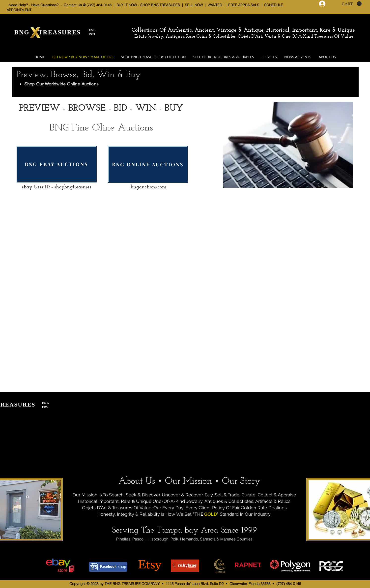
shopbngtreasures (73, 187)
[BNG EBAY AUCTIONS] (57, 164)
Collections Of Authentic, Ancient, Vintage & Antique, (199, 30)
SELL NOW (194, 5)
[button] (352, 4)
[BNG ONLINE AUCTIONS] (148, 164)
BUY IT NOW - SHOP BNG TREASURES (148, 5)
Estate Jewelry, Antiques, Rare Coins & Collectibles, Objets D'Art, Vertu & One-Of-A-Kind (224, 37)
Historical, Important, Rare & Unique (311, 30)
